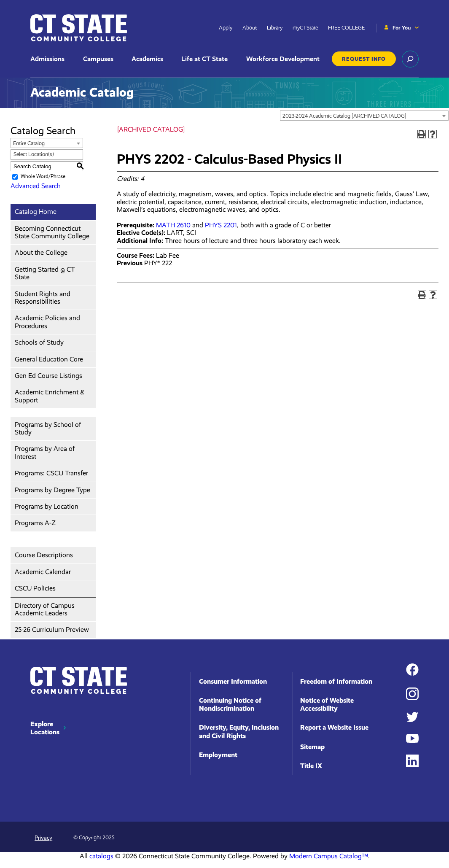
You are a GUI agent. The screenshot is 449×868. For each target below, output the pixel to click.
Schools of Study (39, 342)
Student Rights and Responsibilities (43, 298)
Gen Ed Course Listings (48, 376)
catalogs (101, 856)
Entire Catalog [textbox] (29, 143)
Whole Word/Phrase (43, 177)
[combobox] (364, 116)
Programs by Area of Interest (45, 452)
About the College (41, 252)
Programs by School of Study (48, 428)
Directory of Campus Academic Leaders (45, 609)
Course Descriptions (44, 555)
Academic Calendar (43, 572)
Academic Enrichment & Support (50, 396)
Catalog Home (36, 212)
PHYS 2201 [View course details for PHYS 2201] (221, 225)
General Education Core (49, 359)
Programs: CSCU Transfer (51, 473)
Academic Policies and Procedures (47, 322)
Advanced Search (36, 186)
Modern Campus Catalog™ (329, 856)
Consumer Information (233, 681)
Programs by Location (47, 506)
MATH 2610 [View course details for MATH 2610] (173, 225)
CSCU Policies (35, 588)
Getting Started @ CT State (45, 273)
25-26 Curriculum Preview (52, 629)
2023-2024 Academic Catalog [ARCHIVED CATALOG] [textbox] (344, 116)
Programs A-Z (35, 523)
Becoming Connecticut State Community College (52, 232)
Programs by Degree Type (52, 490)
